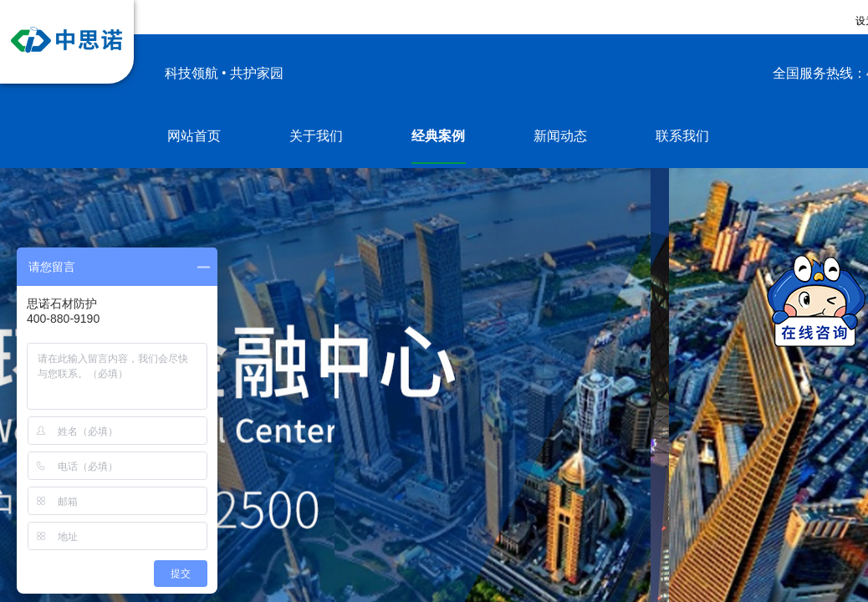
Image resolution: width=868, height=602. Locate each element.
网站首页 (194, 136)
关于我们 (316, 136)
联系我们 (682, 136)
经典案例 (438, 136)
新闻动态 (560, 136)
